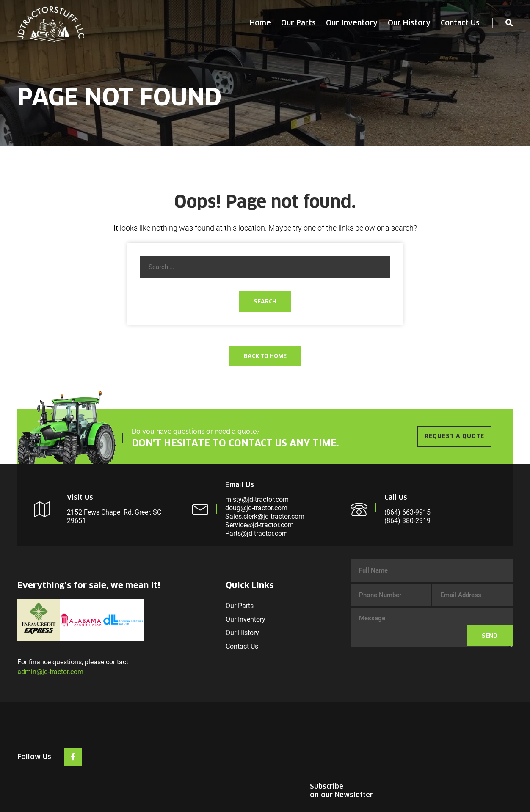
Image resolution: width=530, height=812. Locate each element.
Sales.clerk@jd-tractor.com (265, 516)
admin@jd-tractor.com (50, 672)
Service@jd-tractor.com (259, 525)
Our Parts (298, 23)
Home (260, 23)
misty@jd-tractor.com (257, 500)
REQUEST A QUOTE (454, 436)
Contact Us (460, 23)
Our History (409, 23)
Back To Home (265, 356)
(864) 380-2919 (407, 521)
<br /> (449, 746)
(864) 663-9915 (407, 512)
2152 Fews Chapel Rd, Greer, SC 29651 (114, 516)
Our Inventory (352, 23)
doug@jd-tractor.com (256, 508)
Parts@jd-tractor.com (257, 533)
